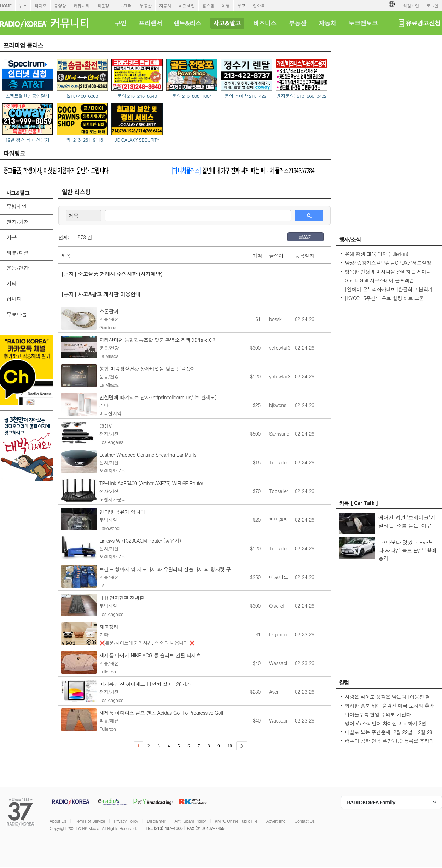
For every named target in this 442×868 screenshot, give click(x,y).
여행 (226, 5)
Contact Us (305, 821)
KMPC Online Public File (236, 821)
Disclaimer (156, 821)
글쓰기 (306, 237)
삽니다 (14, 299)
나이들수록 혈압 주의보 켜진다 (378, 714)
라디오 (40, 5)
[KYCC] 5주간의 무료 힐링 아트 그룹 (384, 298)
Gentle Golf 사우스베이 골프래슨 (379, 280)
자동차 (165, 5)
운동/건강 (18, 268)
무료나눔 (17, 314)
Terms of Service (90, 821)
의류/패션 (18, 253)
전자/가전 (18, 222)
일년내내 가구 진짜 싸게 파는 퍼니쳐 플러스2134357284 (243, 170)
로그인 (432, 5)
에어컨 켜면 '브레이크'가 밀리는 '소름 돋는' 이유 (407, 521)
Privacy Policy (126, 821)
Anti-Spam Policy (190, 821)
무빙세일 (17, 206)
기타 (11, 283)
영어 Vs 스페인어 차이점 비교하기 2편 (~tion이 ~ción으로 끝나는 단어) (385, 727)
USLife (126, 5)
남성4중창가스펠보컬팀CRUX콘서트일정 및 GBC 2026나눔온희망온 (388, 266)
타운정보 (105, 5)
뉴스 (23, 5)
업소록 (259, 5)
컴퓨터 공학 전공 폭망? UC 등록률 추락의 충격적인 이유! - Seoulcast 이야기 (389, 744)
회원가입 (411, 5)
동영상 (60, 5)
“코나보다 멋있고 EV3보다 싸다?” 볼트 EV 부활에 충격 (408, 550)
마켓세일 (187, 5)
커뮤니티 (82, 5)
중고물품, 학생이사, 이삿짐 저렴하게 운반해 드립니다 (56, 170)
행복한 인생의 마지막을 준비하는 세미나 (388, 272)
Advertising (276, 821)
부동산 (146, 5)
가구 (11, 237)
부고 (241, 5)
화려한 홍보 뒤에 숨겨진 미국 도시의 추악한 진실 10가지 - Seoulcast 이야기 (389, 709)
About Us (58, 821)
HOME (6, 5)
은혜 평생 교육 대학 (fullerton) (376, 254)
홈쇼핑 (208, 5)
